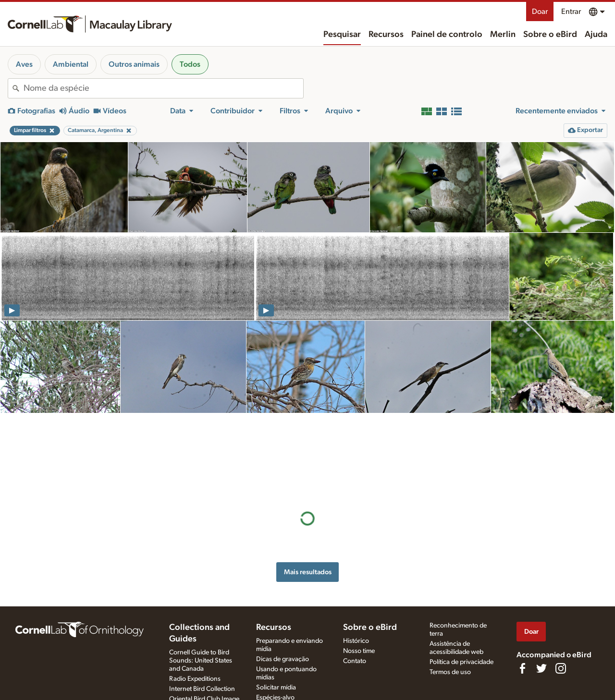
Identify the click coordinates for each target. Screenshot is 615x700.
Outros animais (134, 64)
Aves (24, 64)
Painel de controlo (447, 35)
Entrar (571, 12)
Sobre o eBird (550, 35)
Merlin (503, 35)
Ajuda (596, 35)
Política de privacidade (461, 662)
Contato (355, 661)
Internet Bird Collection (202, 689)
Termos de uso (450, 672)
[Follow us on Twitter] (541, 668)
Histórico (356, 641)
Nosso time (359, 651)
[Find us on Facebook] (522, 668)
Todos (190, 64)
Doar (540, 12)
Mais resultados (308, 490)
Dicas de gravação (283, 659)
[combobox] (163, 88)
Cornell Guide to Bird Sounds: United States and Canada (201, 661)
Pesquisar (342, 35)
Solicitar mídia (276, 688)
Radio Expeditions (195, 679)
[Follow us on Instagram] (561, 668)
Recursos (386, 35)
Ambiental (71, 64)
